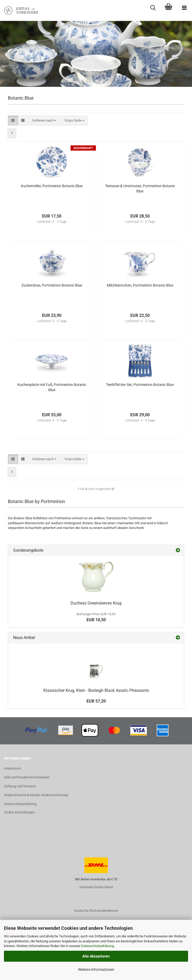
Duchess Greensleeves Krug (96, 603)
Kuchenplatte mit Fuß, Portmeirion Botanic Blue (52, 387)
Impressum (12, 768)
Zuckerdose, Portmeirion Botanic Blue (52, 285)
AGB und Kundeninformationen (27, 777)
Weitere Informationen (96, 970)
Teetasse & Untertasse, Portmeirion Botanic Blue (140, 189)
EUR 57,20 (96, 701)
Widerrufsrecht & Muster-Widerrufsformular (36, 795)
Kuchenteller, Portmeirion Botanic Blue (52, 186)
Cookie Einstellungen (19, 812)
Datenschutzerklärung (98, 946)
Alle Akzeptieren (96, 956)
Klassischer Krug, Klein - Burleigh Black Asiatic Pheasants (96, 690)
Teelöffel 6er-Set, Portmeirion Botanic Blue (140, 385)
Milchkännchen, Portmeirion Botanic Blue (140, 285)
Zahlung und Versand (20, 786)
